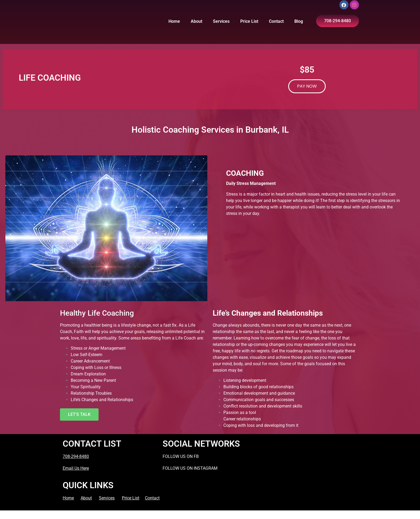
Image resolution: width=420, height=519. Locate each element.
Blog (299, 21)
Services (221, 21)
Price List (249, 21)
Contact (276, 21)
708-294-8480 (76, 456)
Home (174, 21)
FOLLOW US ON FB (181, 456)
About (196, 21)
